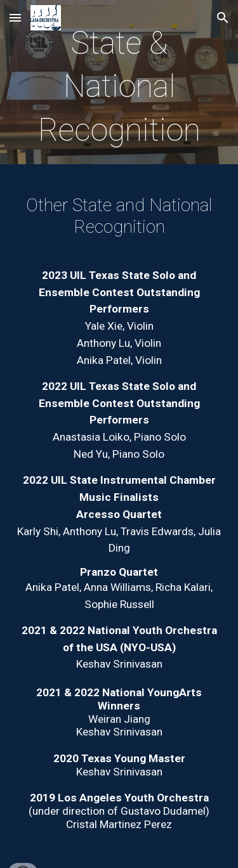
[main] (119, 85)
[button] (15, 17)
